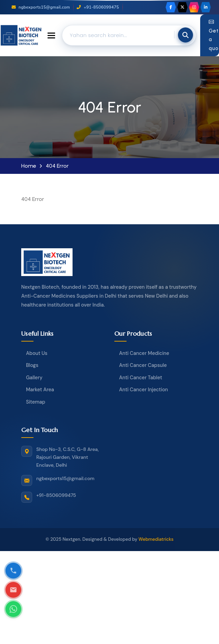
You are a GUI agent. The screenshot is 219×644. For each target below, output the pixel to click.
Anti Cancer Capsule (143, 365)
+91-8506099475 (98, 7)
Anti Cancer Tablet (141, 378)
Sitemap (36, 402)
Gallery (34, 378)
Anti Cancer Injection (144, 390)
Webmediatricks (156, 539)
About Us (37, 353)
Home (29, 166)
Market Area (40, 390)
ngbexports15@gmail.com (41, 7)
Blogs (32, 365)
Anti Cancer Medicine (144, 353)
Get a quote (214, 35)
